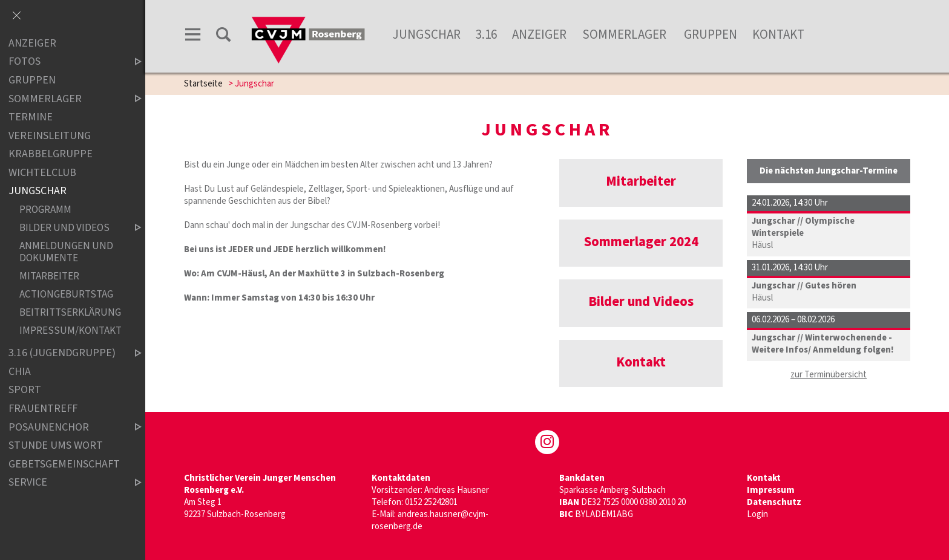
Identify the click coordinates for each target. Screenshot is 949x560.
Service (65, 482)
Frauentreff (43, 409)
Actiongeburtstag (66, 294)
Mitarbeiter (49, 276)
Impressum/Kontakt (70, 330)
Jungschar (427, 34)
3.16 (486, 34)
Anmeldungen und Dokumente (66, 252)
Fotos (65, 62)
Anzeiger (539, 34)
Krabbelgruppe (51, 154)
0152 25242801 (431, 502)
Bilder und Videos (70, 228)
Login (757, 514)
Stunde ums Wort (56, 445)
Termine (31, 117)
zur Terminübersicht (829, 375)
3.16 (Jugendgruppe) (65, 353)
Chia (20, 372)
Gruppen (711, 34)
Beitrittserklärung (70, 312)
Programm (45, 210)
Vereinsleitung (50, 136)
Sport (25, 390)
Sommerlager (626, 34)
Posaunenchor (65, 427)
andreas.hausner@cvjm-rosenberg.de (430, 520)
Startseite (203, 84)
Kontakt (778, 34)
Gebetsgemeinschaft (64, 464)
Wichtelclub (42, 173)
